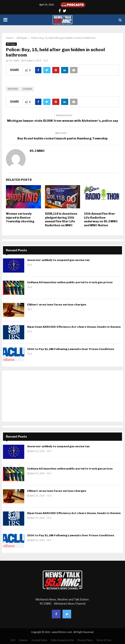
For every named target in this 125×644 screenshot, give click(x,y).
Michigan (11, 44)
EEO (13, 640)
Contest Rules (39, 640)
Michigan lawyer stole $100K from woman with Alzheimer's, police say (63, 121)
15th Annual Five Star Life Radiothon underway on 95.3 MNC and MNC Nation (101, 219)
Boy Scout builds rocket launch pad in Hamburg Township (62, 138)
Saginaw (27, 89)
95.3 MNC (14, 61)
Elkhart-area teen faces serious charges (57, 305)
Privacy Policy (85, 640)
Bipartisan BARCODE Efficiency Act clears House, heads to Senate (74, 327)
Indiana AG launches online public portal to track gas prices (70, 282)
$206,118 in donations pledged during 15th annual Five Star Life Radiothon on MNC (61, 219)
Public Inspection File (62, 640)
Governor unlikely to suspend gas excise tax (58, 260)
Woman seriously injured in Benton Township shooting (20, 218)
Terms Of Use (104, 640)
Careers (23, 640)
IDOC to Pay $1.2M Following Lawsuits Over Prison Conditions (71, 349)
